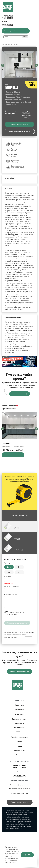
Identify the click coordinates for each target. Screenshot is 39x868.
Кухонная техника (19, 719)
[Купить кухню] (20, 685)
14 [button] (18, 79)
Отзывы (19, 746)
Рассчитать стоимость (20, 802)
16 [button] (24, 79)
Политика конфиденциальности (19, 785)
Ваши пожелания (11, 595)
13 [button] (15, 79)
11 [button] (35, 77)
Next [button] (36, 65)
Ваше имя (8, 577)
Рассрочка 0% (19, 750)
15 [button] (21, 79)
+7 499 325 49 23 (7, 16)
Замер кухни (19, 715)
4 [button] (13, 77)
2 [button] (7, 77)
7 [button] (23, 77)
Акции (19, 742)
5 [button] (16, 77)
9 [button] (29, 77)
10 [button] (32, 77)
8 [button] (26, 77)
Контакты (19, 755)
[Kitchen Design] (10, 7)
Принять (27, 855)
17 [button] (27, 79)
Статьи (19, 732)
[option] (19, 64)
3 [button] (10, 77)
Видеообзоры (19, 728)
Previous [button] (3, 65)
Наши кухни (19, 705)
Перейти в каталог (8, 409)
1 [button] (4, 77)
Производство (19, 723)
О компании (20, 709)
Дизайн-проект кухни (20, 737)
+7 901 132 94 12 (7, 18)
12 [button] (12, 79)
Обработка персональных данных (19, 789)
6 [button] (20, 77)
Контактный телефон (12, 587)
